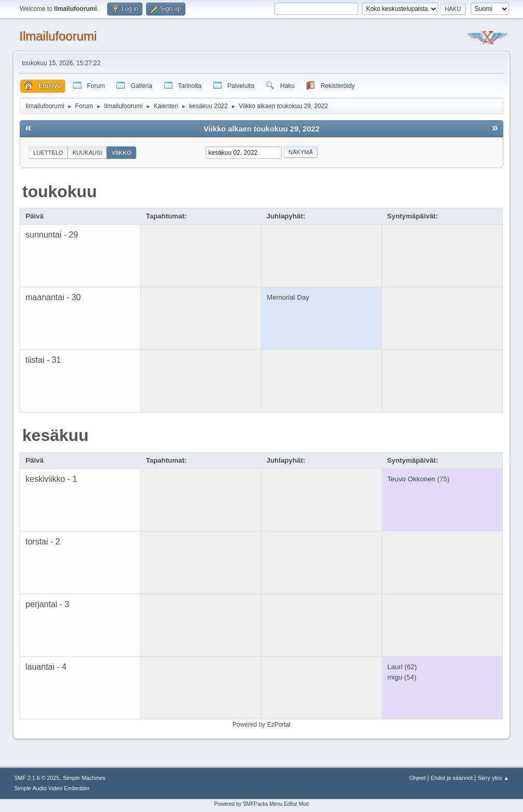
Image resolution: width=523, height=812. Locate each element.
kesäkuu (55, 435)
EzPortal (279, 725)
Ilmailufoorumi (58, 36)
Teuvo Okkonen (411, 479)
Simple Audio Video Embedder (52, 788)
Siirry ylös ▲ (493, 778)
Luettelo (48, 153)
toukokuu (60, 191)
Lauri (395, 667)
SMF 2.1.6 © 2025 (37, 778)
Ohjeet (417, 778)
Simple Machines (84, 778)
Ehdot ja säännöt (452, 778)
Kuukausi (87, 153)
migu (395, 677)
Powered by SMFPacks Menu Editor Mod (262, 804)
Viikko (121, 153)
